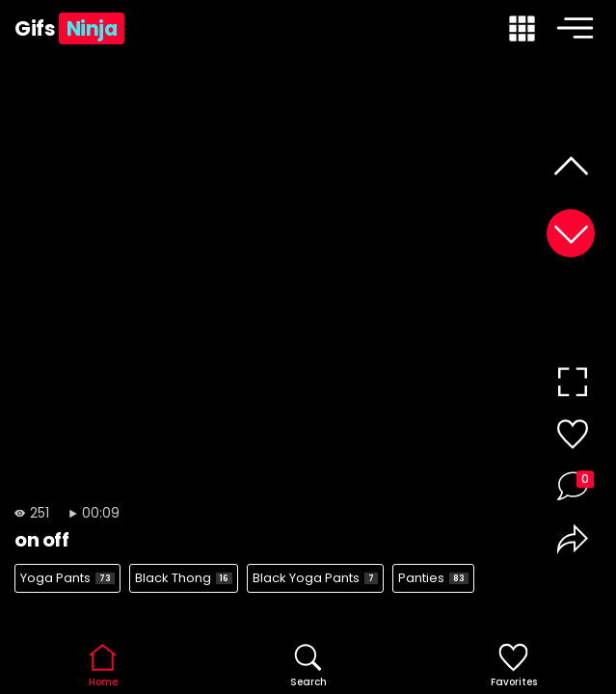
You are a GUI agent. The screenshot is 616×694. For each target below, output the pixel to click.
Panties (433, 578)
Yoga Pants (67, 578)
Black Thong (184, 578)
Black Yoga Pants (315, 578)
